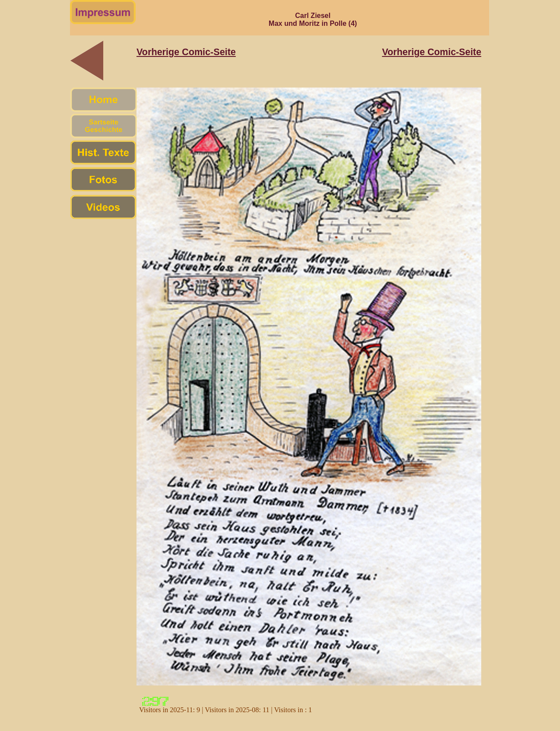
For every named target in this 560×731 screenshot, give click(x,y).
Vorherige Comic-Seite (186, 52)
